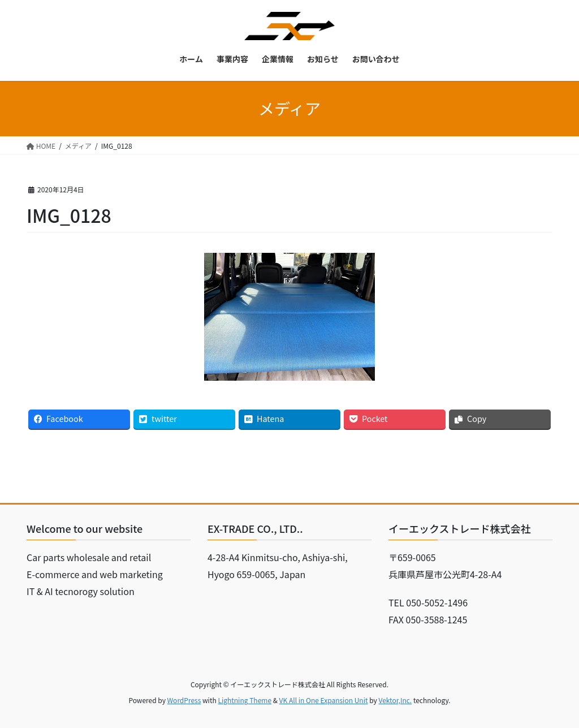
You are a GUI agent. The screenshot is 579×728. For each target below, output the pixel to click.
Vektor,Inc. (395, 700)
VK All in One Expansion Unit (324, 700)
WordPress (184, 700)
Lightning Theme (245, 700)
